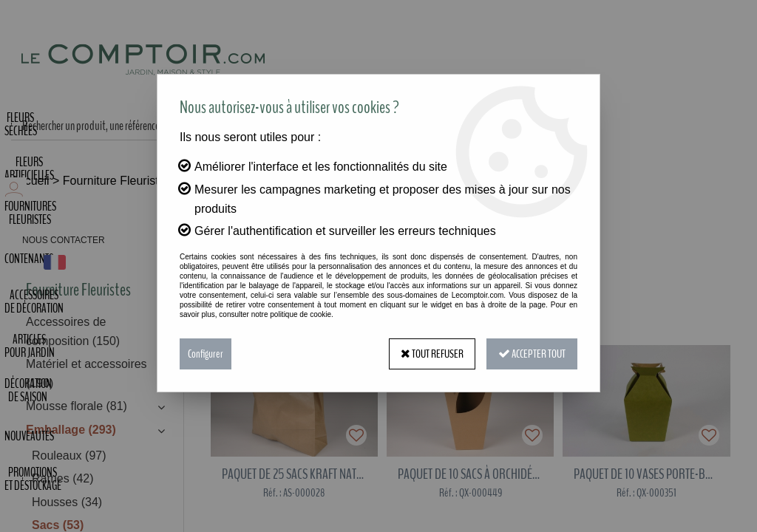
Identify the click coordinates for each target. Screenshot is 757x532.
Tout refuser (432, 354)
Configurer (206, 354)
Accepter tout (532, 354)
